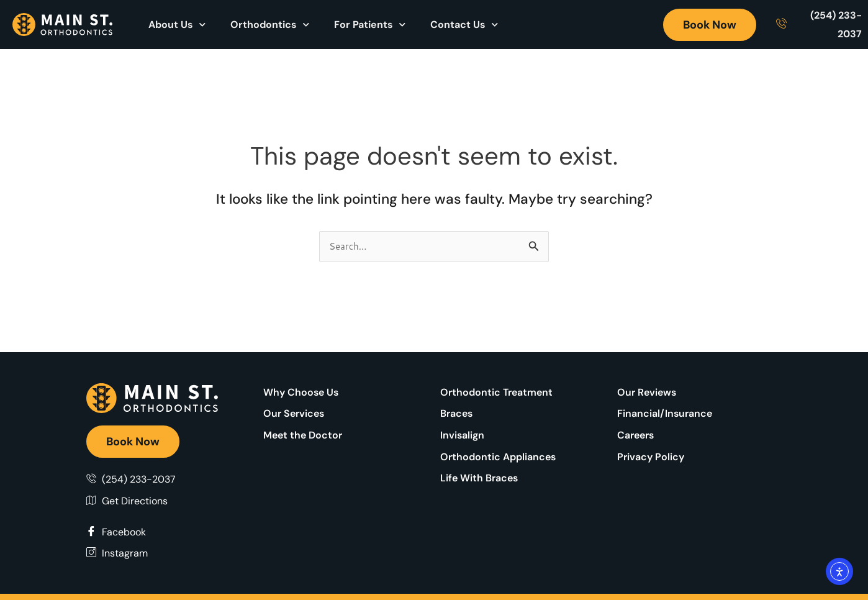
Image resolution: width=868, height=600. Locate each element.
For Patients (370, 25)
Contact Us (464, 25)
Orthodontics (270, 25)
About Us (177, 25)
